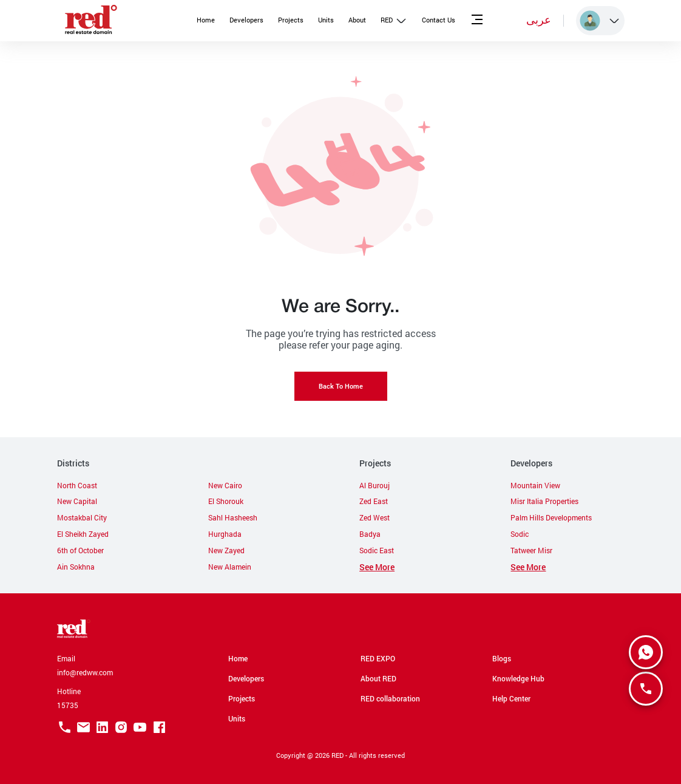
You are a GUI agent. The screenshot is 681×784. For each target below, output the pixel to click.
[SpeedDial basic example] (646, 652)
